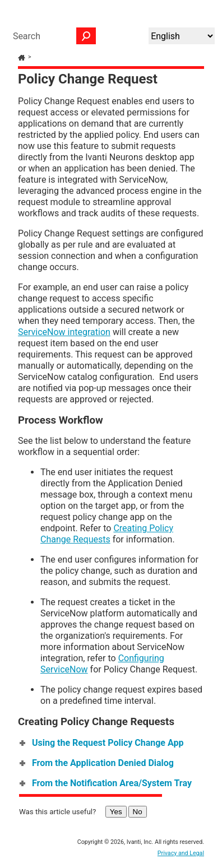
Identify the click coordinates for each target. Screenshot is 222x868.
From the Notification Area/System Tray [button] (106, 783)
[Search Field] (52, 36)
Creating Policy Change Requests (107, 534)
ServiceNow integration (64, 332)
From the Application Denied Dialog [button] (97, 763)
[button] (86, 36)
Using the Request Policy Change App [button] (102, 743)
